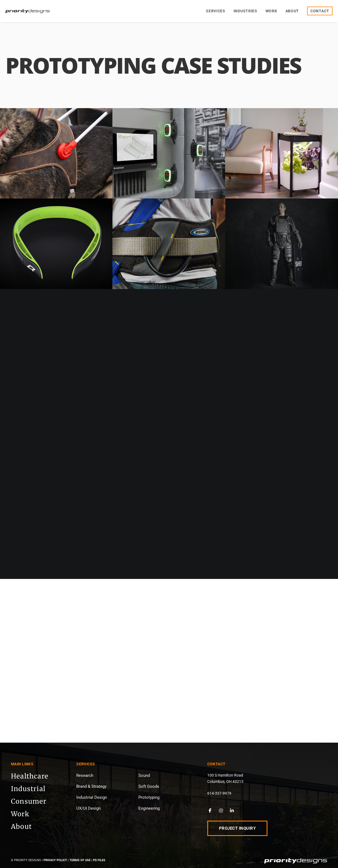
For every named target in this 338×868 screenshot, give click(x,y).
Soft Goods (149, 786)
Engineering (149, 808)
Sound (144, 775)
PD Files (99, 860)
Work (20, 814)
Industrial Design (92, 797)
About (21, 827)
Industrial (28, 789)
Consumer (29, 801)
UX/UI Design (88, 808)
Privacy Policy (55, 860)
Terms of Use (80, 860)
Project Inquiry (238, 828)
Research (85, 775)
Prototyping (149, 797)
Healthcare (30, 776)
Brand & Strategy (91, 786)
